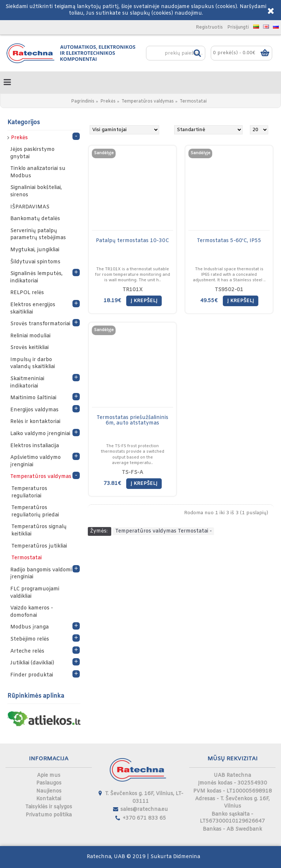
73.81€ (112, 484)
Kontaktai (49, 799)
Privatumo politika (49, 815)
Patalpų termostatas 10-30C (132, 241)
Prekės (108, 101)
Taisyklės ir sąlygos (49, 807)
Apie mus (49, 776)
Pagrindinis (83, 101)
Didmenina (187, 857)
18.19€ (112, 301)
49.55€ (209, 301)
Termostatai (193, 101)
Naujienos (49, 791)
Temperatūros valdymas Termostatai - (164, 531)
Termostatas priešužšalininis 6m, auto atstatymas (132, 420)
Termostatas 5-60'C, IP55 (229, 241)
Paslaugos (49, 783)
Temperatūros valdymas (148, 101)
